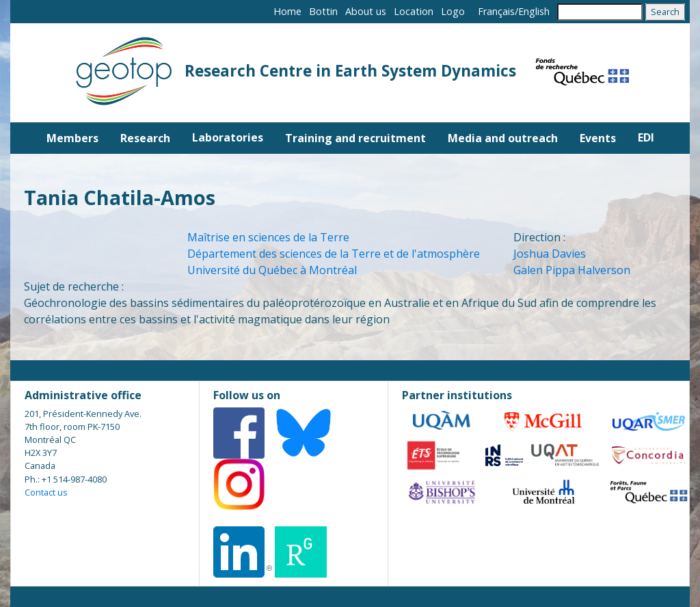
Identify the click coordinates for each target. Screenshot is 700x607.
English (534, 11)
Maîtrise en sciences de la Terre (268, 237)
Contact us (46, 492)
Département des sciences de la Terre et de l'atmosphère (334, 254)
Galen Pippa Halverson (572, 270)
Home (287, 11)
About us (366, 11)
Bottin (323, 11)
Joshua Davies (550, 254)
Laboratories (228, 137)
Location (414, 11)
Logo (453, 11)
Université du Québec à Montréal (272, 270)
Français (496, 11)
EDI (646, 137)
